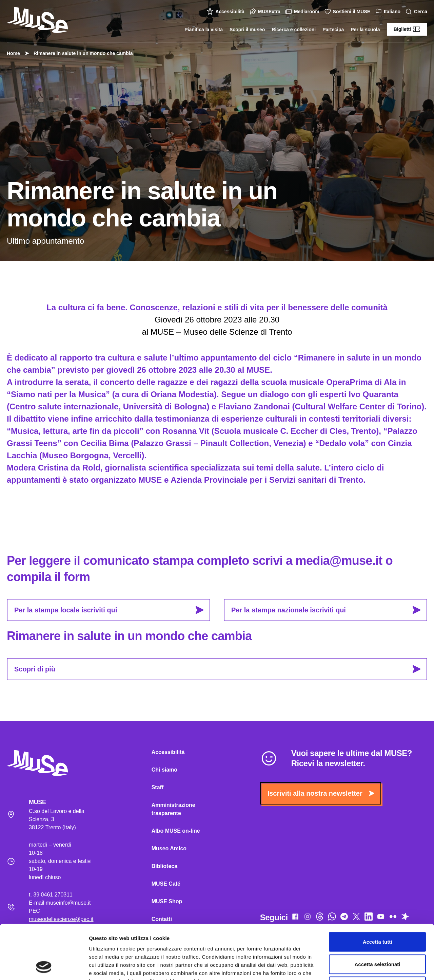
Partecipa (333, 30)
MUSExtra (266, 12)
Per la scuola (365, 30)
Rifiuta (378, 935)
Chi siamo (164, 770)
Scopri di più (217, 669)
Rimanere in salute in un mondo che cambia (80, 53)
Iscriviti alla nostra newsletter (321, 793)
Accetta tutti (378, 891)
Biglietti (407, 29)
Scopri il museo (247, 30)
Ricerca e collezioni (294, 30)
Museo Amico (169, 848)
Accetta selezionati (377, 913)
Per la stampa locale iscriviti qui (109, 610)
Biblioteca (164, 866)
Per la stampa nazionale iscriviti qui (326, 610)
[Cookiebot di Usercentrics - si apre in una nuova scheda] (44, 967)
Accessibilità (226, 12)
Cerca (417, 12)
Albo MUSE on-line (176, 831)
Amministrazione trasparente (173, 809)
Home (13, 53)
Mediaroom (303, 12)
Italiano (389, 12)
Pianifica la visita (204, 30)
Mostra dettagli (357, 967)
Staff (158, 787)
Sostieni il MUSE (348, 12)
